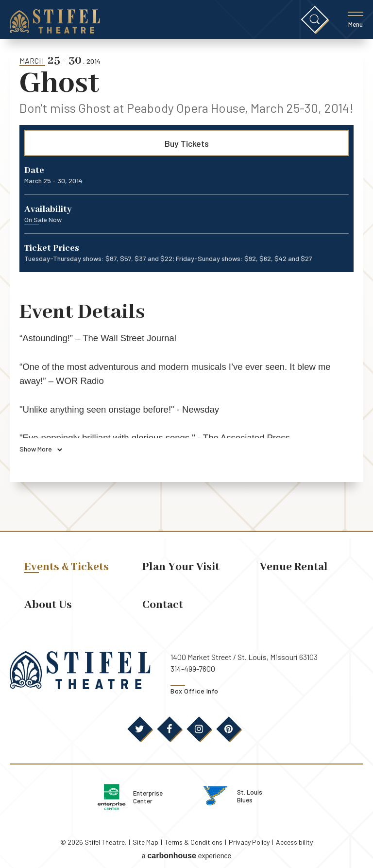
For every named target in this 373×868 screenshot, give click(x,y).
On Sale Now (43, 219)
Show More (41, 449)
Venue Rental (294, 567)
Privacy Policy (249, 838)
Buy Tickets (187, 143)
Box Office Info (195, 691)
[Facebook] (170, 729)
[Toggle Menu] (356, 20)
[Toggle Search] (315, 19)
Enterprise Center (152, 795)
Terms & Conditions (194, 838)
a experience (187, 851)
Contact (163, 605)
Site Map (145, 838)
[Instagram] (199, 729)
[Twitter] (140, 729)
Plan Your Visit (181, 567)
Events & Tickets (67, 567)
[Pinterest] (229, 729)
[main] (186, 285)
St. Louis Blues (263, 794)
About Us (48, 605)
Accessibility (294, 838)
